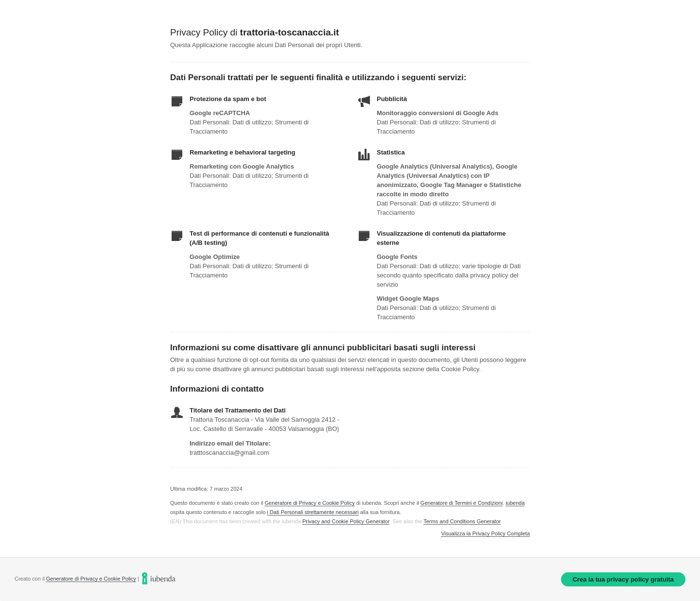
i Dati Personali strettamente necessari (313, 512)
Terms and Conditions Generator (462, 521)
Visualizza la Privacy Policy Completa (485, 534)
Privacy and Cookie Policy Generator (346, 521)
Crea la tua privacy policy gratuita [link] (623, 579)
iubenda (515, 503)
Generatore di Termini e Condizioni (462, 503)
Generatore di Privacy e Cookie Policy (309, 503)
